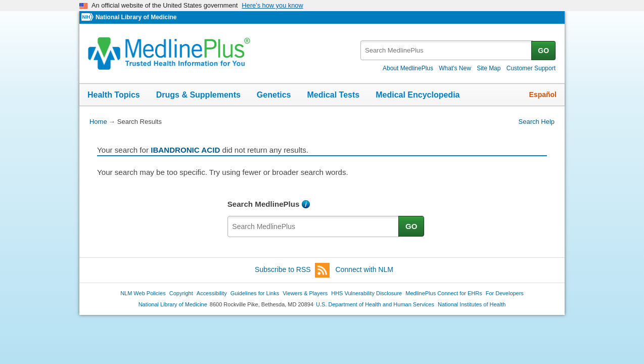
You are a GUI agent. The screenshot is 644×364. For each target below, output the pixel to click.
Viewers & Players (305, 293)
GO (543, 51)
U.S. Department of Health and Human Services (375, 304)
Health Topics (114, 95)
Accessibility (212, 293)
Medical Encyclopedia (418, 95)
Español (543, 95)
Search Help (537, 122)
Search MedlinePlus (264, 204)
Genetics (274, 95)
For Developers (505, 293)
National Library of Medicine (136, 17)
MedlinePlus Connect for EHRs (444, 293)
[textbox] (447, 50)
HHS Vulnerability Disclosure (366, 293)
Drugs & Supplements (198, 95)
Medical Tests (333, 95)
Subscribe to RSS (292, 270)
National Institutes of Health (472, 304)
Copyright (181, 293)
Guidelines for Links (255, 293)
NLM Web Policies (143, 293)
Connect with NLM (364, 269)
